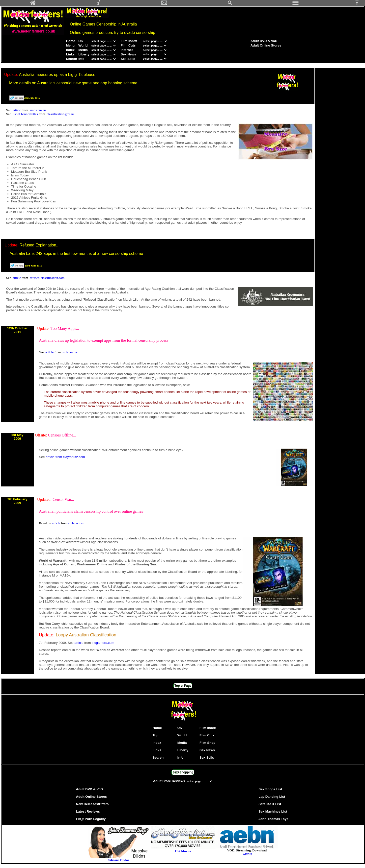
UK (81, 41)
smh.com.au (38, 110)
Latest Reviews (88, 811)
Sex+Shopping (183, 772)
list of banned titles (26, 114)
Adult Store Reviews (170, 781)
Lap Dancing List (272, 797)
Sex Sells (128, 59)
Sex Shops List (270, 789)
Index (70, 50)
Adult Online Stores (266, 45)
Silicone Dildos (119, 860)
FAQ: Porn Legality (91, 819)
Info (81, 59)
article (17, 110)
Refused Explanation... (40, 245)
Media (83, 50)
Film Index (129, 41)
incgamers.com (103, 643)
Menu (70, 45)
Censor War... (63, 499)
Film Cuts (128, 45)
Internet (127, 50)
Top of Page (183, 686)
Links (70, 54)
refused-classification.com (47, 278)
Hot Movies (183, 850)
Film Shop (207, 743)
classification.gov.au (60, 114)
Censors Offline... (62, 435)
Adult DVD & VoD (264, 41)
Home (70, 41)
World (83, 45)
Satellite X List (270, 804)
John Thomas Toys (273, 819)
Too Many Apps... (65, 328)
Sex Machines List (273, 811)
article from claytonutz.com (65, 457)
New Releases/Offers (92, 804)
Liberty (84, 54)
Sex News (128, 54)
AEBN (247, 854)
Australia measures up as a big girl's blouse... (59, 75)
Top (155, 735)
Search (71, 59)
